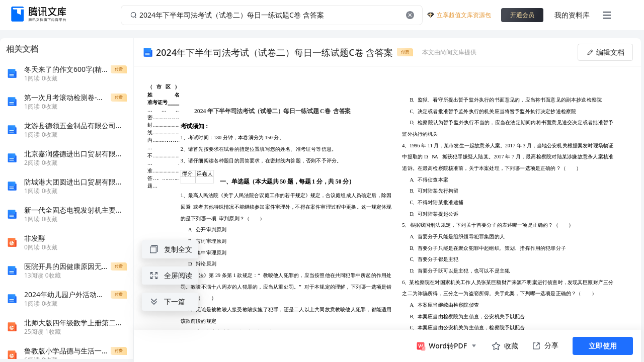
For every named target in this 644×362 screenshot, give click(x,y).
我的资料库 (572, 15)
